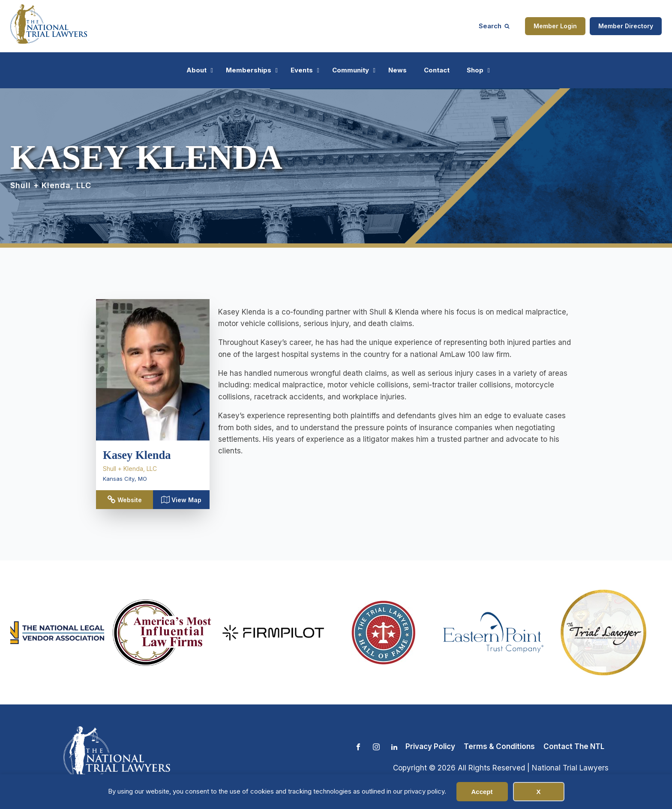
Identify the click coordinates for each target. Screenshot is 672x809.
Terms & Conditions (499, 746)
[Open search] (494, 26)
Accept (482, 792)
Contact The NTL (574, 746)
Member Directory (626, 26)
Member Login (555, 26)
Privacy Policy (430, 746)
